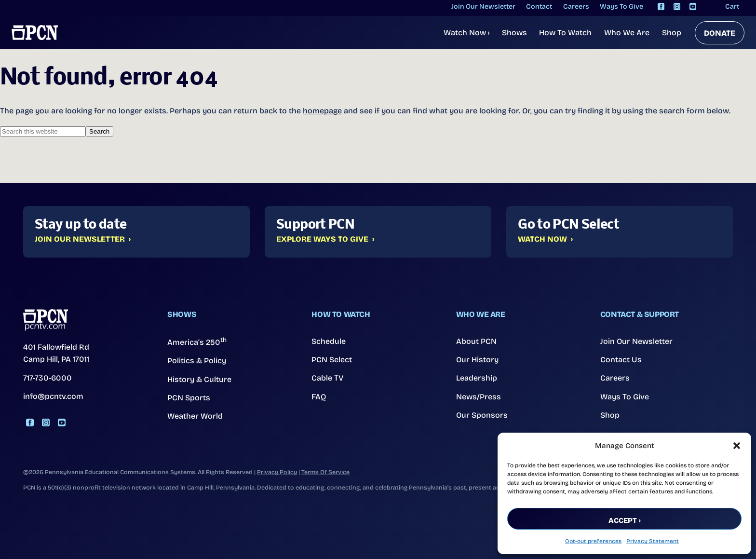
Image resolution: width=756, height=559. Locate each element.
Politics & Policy (197, 361)
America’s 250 (197, 341)
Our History (477, 360)
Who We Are (627, 33)
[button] (737, 446)
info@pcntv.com (53, 396)
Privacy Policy (277, 472)
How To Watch (565, 33)
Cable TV (328, 378)
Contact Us (621, 360)
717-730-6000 (47, 378)
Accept (623, 520)
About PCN (476, 341)
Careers (615, 378)
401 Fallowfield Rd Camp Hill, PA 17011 (56, 353)
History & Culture (199, 379)
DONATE (720, 33)
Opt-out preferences (593, 541)
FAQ (319, 397)
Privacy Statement (653, 541)
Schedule (329, 341)
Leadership (477, 378)
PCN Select (332, 360)
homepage (322, 111)
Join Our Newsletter (80, 239)
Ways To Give (625, 397)
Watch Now (466, 33)
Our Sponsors (482, 415)
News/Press (479, 397)
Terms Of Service (325, 472)
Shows (514, 33)
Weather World (195, 416)
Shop (672, 33)
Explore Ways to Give (322, 239)
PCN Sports (189, 398)
